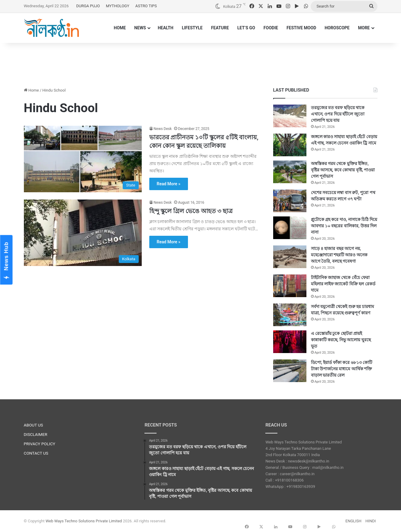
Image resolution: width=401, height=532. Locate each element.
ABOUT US (34, 425)
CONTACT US (36, 453)
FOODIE (271, 28)
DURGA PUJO (88, 6)
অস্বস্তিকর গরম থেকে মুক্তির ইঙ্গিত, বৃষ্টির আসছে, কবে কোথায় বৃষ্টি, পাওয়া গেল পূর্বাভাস (343, 170)
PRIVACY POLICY (40, 444)
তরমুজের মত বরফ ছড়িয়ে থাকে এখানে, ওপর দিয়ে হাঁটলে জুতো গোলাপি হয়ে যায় (338, 114)
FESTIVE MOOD (301, 28)
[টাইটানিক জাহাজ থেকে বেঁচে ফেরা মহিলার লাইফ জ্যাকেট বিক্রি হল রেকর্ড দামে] (290, 286)
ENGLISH (353, 521)
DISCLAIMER (36, 434)
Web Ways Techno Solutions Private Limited (84, 521)
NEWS (140, 28)
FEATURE (220, 28)
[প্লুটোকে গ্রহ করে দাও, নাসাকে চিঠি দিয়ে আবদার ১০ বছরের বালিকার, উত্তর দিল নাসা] (290, 228)
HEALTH (166, 28)
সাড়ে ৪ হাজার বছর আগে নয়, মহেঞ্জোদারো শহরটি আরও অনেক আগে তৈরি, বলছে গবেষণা (339, 255)
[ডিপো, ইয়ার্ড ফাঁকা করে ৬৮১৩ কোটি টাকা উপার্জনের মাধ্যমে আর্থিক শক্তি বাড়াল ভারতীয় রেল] (290, 371)
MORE (364, 28)
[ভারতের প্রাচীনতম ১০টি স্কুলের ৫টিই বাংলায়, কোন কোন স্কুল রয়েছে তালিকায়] (83, 159)
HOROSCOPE (337, 28)
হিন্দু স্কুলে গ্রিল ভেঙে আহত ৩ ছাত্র (191, 211)
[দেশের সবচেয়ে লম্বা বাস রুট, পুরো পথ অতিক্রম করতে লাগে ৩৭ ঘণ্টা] (290, 201)
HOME (120, 28)
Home (31, 90)
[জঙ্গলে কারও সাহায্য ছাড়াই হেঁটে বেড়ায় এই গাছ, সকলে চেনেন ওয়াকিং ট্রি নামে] (290, 145)
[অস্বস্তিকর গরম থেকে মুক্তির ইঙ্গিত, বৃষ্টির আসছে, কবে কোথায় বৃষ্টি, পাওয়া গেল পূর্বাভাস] (290, 172)
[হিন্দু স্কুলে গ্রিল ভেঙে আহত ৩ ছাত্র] (83, 233)
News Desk (163, 129)
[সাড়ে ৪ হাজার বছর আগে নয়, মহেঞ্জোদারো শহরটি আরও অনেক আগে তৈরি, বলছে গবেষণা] (290, 257)
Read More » (169, 184)
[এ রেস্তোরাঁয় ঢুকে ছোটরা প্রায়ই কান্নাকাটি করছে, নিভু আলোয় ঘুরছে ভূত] (290, 342)
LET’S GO (246, 28)
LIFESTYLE (192, 28)
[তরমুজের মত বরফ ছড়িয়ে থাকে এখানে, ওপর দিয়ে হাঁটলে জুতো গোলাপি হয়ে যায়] (290, 116)
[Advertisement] (201, 63)
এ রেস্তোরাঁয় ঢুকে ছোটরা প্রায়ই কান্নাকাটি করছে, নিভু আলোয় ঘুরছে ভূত (341, 340)
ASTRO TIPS (146, 6)
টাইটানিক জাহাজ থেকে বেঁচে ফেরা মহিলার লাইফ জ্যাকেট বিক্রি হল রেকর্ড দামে (343, 284)
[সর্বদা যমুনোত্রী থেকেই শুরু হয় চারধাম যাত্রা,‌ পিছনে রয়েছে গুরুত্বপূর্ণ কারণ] (290, 315)
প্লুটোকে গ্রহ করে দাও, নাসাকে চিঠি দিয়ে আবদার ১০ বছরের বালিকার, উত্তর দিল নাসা (344, 226)
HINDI (370, 521)
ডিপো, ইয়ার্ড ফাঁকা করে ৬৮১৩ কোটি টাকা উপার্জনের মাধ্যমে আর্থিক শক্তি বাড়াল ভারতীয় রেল (342, 369)
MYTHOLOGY (117, 6)
